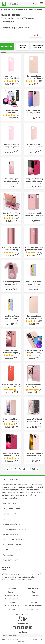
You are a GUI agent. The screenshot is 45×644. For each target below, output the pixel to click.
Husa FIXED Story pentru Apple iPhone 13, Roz (34, 147)
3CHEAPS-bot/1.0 (12, 606)
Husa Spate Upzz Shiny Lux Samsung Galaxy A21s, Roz (11, 181)
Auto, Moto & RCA (9, 504)
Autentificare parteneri (33, 606)
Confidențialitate (12, 595)
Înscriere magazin (33, 609)
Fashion (5, 519)
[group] (36, 35)
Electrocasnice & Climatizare (13, 514)
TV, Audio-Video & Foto (11, 560)
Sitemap (33, 599)
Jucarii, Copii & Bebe (10, 534)
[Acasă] (2, 9)
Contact (12, 609)
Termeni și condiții (12, 599)
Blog (33, 592)
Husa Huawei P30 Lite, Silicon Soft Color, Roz (34, 214)
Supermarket (8, 555)
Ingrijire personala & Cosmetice (14, 529)
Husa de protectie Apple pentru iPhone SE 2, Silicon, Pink (34, 318)
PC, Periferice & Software (12, 545)
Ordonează (23, 28)
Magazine (12, 602)
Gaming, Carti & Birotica (12, 524)
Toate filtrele (9, 28)
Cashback (33, 602)
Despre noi (12, 592)
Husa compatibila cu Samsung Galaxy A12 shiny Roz (34, 112)
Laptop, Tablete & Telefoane (13, 540)
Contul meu (33, 595)
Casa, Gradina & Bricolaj (11, 509)
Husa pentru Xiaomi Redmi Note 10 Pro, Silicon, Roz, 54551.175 (11, 456)
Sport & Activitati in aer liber (13, 550)
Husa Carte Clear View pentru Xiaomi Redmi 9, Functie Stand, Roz (34, 250)
